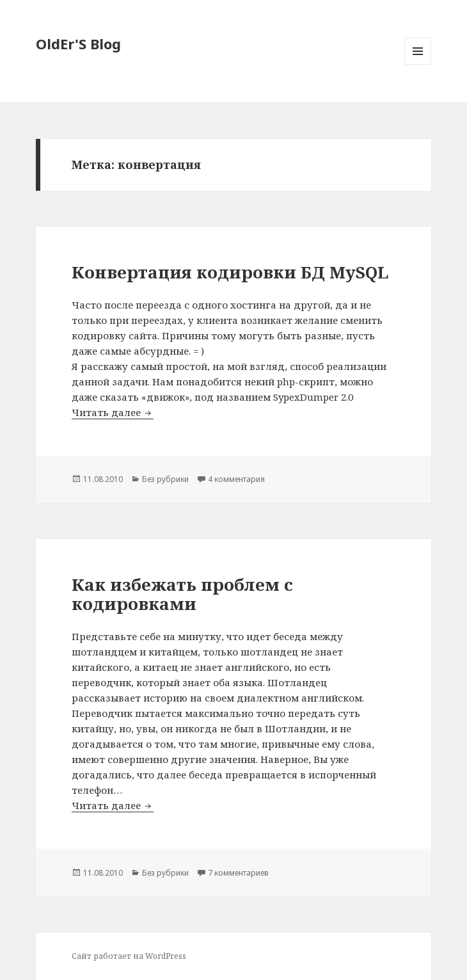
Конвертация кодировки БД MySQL (230, 272)
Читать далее (113, 412)
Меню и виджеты (418, 64)
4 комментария (236, 479)
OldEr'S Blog (78, 44)
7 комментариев (238, 873)
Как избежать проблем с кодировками (182, 594)
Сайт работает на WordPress (129, 956)
